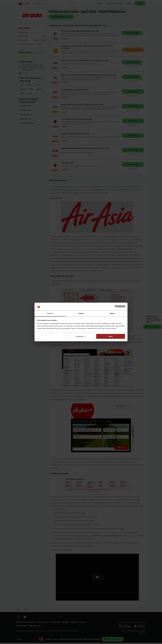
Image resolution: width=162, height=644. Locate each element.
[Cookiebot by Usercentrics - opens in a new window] (116, 307)
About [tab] (112, 313)
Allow (111, 336)
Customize (81, 336)
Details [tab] (81, 313)
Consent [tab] (50, 313)
